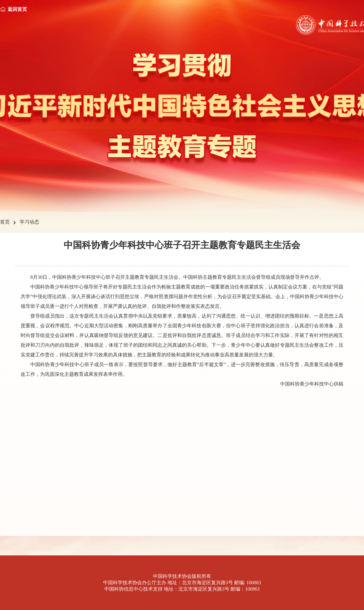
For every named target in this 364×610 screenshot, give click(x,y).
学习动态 (29, 222)
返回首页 (17, 9)
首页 (5, 222)
